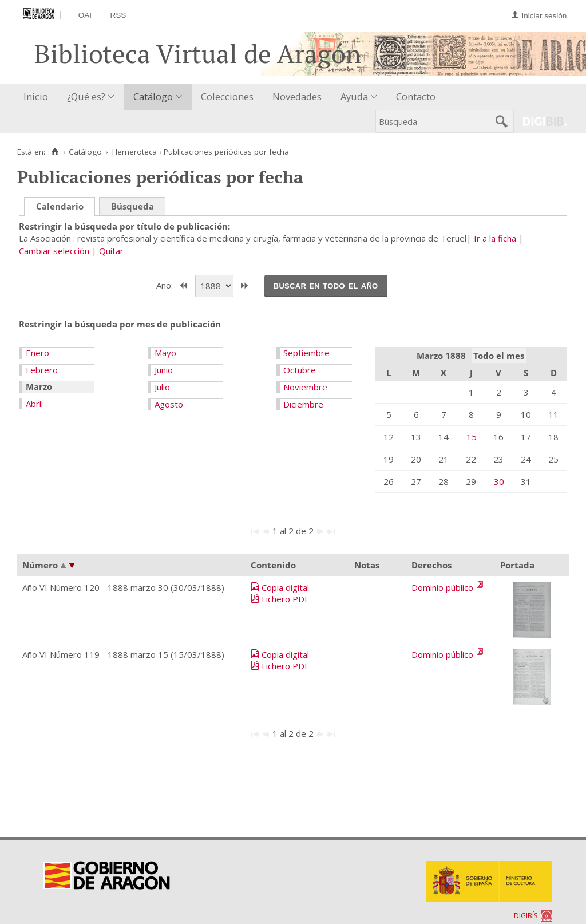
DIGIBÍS (526, 916)
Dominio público (444, 587)
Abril (34, 404)
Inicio (36, 96)
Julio (162, 387)
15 (472, 437)
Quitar (111, 251)
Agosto (169, 404)
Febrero (42, 370)
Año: (166, 285)
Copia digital (285, 587)
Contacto (416, 96)
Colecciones (227, 96)
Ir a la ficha (495, 238)
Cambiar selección (54, 251)
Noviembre (305, 387)
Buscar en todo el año (326, 285)
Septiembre (306, 353)
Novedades (297, 96)
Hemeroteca (134, 152)
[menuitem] (38, 97)
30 (499, 481)
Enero (37, 353)
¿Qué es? (86, 96)
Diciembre (303, 404)
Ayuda (354, 96)
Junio (164, 370)
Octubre (300, 370)
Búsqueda (132, 206)
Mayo (165, 353)
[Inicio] (55, 152)
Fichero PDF (285, 599)
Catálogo (153, 96)
